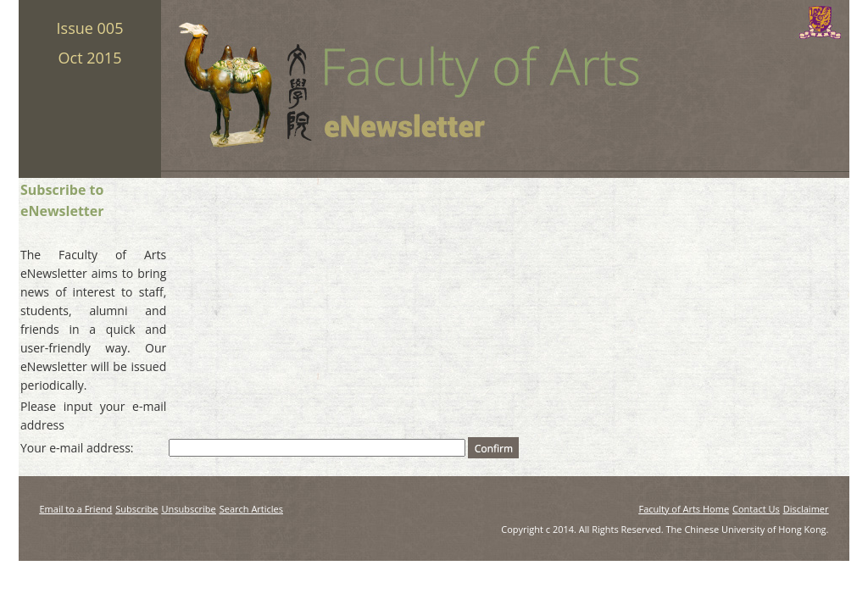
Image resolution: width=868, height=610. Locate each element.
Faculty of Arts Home (684, 509)
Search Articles (251, 509)
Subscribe (136, 509)
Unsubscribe (189, 509)
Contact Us (756, 509)
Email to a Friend (76, 509)
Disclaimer (806, 509)
